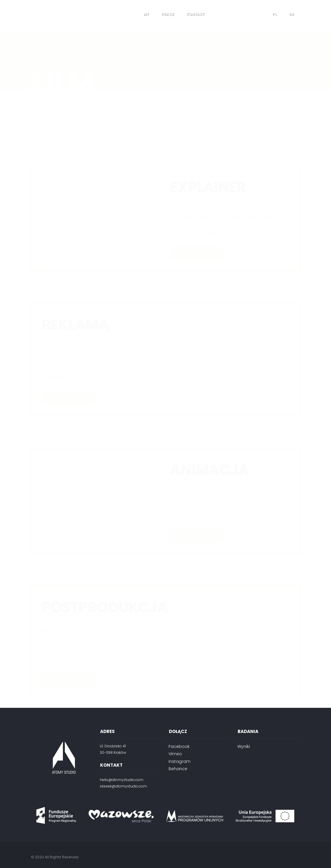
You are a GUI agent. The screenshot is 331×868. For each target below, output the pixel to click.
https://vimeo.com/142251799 (74, 218)
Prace (168, 14)
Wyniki (244, 746)
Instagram (180, 761)
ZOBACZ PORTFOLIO (197, 222)
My (146, 14)
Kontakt (195, 14)
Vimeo (175, 754)
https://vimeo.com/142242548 (203, 638)
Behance (178, 769)
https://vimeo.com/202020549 (204, 355)
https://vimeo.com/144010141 (73, 500)
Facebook (179, 746)
